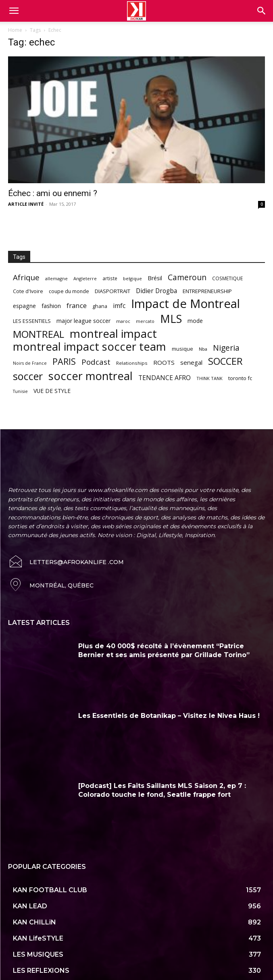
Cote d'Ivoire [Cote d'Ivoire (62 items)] (28, 291)
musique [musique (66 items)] (182, 349)
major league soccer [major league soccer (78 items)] (83, 321)
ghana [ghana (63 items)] (100, 306)
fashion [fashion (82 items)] (51, 306)
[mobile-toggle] (14, 11)
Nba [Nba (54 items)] (203, 349)
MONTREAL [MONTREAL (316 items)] (39, 334)
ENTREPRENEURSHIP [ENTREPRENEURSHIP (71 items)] (207, 291)
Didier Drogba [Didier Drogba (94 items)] (156, 291)
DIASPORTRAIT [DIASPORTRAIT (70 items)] (113, 291)
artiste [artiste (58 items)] (110, 278)
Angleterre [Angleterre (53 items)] (85, 278)
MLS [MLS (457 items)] (171, 319)
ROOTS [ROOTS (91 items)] (164, 362)
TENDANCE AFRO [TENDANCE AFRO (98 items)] (165, 378)
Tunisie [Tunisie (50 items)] (20, 391)
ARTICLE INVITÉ (26, 204)
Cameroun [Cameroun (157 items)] (187, 278)
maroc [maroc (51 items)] (123, 321)
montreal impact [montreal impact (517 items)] (113, 334)
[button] (262, 11)
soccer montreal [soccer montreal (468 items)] (91, 376)
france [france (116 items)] (77, 305)
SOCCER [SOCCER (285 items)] (225, 361)
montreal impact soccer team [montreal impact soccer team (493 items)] (90, 346)
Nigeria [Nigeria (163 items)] (226, 348)
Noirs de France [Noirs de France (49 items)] (30, 363)
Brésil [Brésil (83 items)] (155, 278)
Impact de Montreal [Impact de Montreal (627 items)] (185, 304)
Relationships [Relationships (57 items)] (132, 363)
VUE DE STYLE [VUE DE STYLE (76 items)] (52, 391)
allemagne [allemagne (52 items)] (56, 278)
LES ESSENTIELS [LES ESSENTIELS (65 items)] (32, 321)
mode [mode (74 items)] (195, 321)
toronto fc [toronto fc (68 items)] (240, 378)
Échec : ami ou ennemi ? (53, 193)
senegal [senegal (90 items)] (191, 362)
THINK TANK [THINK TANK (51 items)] (209, 378)
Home (15, 30)
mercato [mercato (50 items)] (145, 321)
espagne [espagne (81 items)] (24, 306)
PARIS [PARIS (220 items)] (64, 361)
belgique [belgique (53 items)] (132, 278)
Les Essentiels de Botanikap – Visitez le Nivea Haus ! (169, 699)
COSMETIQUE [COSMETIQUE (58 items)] (227, 278)
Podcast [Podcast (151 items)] (96, 362)
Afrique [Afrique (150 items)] (26, 278)
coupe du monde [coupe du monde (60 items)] (69, 291)
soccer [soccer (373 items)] (28, 376)
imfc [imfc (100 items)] (119, 306)
